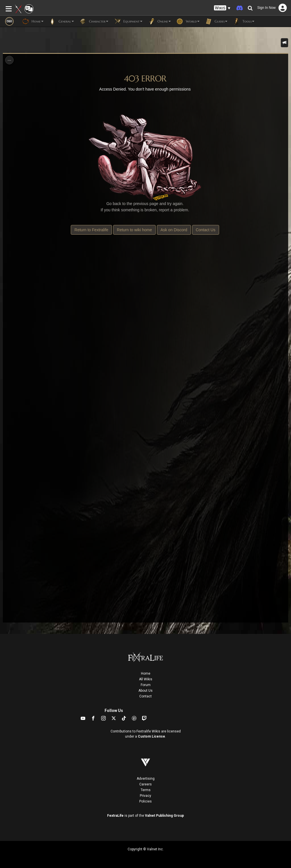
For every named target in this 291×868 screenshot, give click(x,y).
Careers (145, 784)
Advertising (146, 779)
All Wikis (146, 679)
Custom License (151, 736)
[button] (222, 8)
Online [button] (159, 21)
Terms (146, 790)
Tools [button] (244, 21)
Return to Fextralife (91, 230)
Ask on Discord (174, 230)
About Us (145, 691)
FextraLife (115, 816)
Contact (145, 696)
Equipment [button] (128, 21)
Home (146, 673)
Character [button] (94, 21)
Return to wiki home (134, 230)
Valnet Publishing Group (164, 816)
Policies (145, 801)
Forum (146, 685)
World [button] (188, 21)
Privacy (145, 796)
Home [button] (33, 21)
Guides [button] (216, 21)
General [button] (62, 21)
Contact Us (206, 230)
